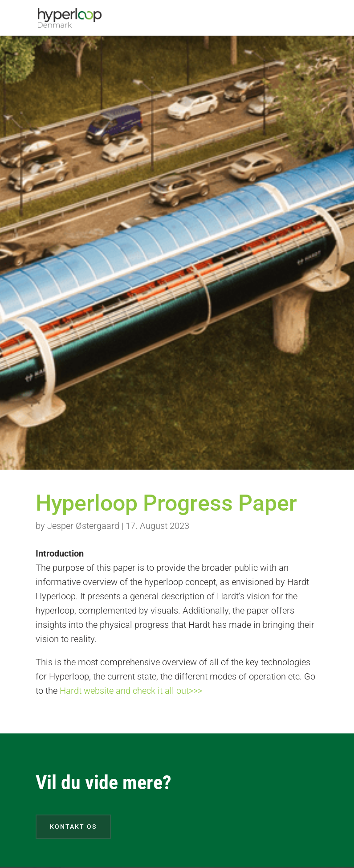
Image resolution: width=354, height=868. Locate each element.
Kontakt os (73, 827)
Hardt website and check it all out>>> (131, 691)
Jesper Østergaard (83, 526)
